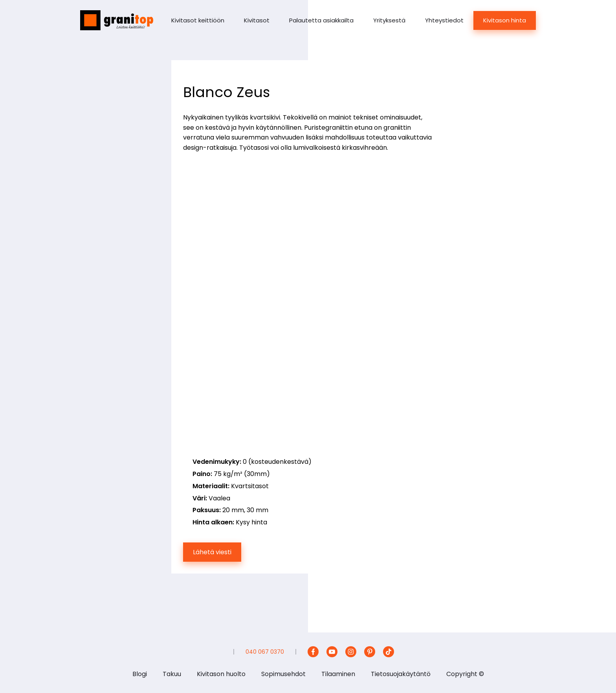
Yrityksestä (389, 20)
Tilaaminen (338, 674)
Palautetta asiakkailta (321, 20)
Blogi (140, 674)
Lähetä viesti (212, 552)
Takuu (172, 674)
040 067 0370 (265, 652)
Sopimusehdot (283, 674)
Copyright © (465, 674)
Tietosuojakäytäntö (401, 674)
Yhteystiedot (444, 20)
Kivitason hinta (505, 20)
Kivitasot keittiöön (198, 20)
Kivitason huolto (221, 674)
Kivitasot (257, 20)
